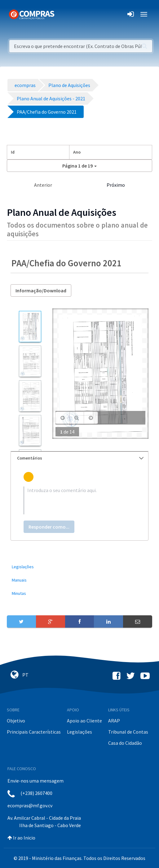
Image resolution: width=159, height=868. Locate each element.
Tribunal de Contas (128, 732)
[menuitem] (79, 567)
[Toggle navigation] (63, 14)
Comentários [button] (80, 458)
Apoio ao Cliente (84, 721)
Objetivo (16, 721)
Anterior (43, 185)
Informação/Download (41, 290)
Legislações (79, 732)
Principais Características (34, 732)
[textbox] (79, 500)
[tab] (79, 458)
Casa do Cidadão (125, 743)
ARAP (114, 721)
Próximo (116, 185)
